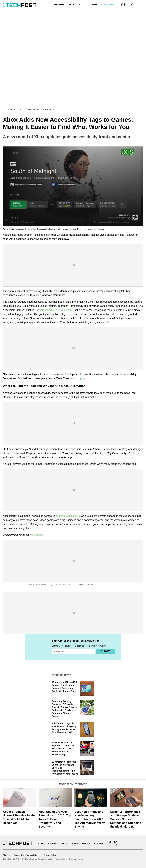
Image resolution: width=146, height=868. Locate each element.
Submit (105, 651)
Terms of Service (34, 855)
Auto (82, 4)
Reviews (59, 4)
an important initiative (68, 516)
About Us (7, 855)
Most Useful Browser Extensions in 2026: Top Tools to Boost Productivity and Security (55, 819)
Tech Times (36, 535)
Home (40, 843)
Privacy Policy (50, 855)
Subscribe (107, 4)
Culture (99, 843)
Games (94, 4)
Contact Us (19, 855)
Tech (72, 4)
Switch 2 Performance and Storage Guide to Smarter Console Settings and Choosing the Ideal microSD (126, 819)
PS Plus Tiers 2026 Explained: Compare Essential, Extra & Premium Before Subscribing (63, 748)
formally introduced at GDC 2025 (54, 310)
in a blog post (77, 378)
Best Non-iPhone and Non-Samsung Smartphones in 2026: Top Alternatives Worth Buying (90, 819)
